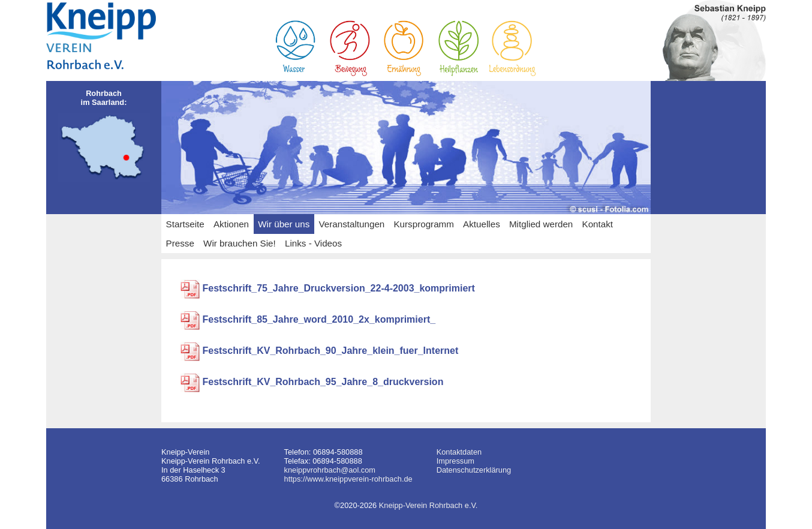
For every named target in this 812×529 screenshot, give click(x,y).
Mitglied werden (541, 224)
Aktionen (231, 224)
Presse (180, 243)
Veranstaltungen (352, 224)
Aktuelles (482, 224)
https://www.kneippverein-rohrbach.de (348, 479)
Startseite (185, 224)
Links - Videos (313, 243)
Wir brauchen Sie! (240, 243)
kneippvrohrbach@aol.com (330, 470)
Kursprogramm (423, 224)
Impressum (455, 461)
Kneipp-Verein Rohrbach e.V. (428, 505)
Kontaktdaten (459, 452)
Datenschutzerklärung (474, 470)
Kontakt (598, 224)
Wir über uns (284, 224)
